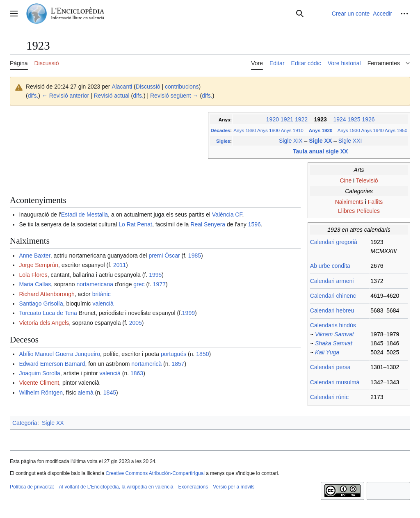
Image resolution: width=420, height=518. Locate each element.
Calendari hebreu (332, 310)
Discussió (148, 87)
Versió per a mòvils (234, 487)
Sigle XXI (350, 141)
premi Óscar (164, 256)
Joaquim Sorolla (39, 373)
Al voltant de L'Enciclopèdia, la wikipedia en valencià (116, 487)
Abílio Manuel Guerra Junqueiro (59, 354)
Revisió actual (112, 96)
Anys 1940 (372, 130)
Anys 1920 (321, 130)
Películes (368, 211)
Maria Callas (35, 284)
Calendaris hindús (333, 325)
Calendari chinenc (333, 296)
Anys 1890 (245, 130)
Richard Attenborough (47, 294)
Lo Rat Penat (135, 224)
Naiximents (349, 202)
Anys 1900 (268, 130)
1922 (301, 119)
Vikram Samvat (334, 334)
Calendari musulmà (335, 382)
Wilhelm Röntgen (41, 392)
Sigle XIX (291, 141)
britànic (102, 294)
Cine (346, 180)
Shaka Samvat (334, 343)
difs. (33, 96)
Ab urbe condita (330, 266)
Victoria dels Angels (44, 323)
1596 (255, 224)
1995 (155, 275)
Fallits (375, 202)
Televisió (367, 180)
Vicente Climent (39, 383)
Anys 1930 (349, 130)
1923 (321, 119)
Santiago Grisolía (41, 303)
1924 (339, 119)
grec (139, 284)
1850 (202, 354)
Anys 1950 (396, 130)
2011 (120, 265)
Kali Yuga (327, 352)
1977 (159, 284)
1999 (188, 313)
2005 (136, 323)
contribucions (182, 87)
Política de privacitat (32, 487)
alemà (86, 392)
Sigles (223, 141)
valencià (103, 303)
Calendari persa (330, 367)
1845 (110, 392)
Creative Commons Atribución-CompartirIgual (155, 473)
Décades (220, 130)
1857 (178, 364)
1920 (273, 119)
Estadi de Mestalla (84, 215)
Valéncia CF (227, 215)
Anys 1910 (292, 130)
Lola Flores (33, 275)
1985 (195, 256)
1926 (368, 119)
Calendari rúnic (329, 397)
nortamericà (146, 364)
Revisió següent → (174, 96)
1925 (354, 119)
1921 (287, 119)
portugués (173, 354)
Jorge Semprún (39, 265)
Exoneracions (193, 487)
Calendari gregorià (334, 242)
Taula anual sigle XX (320, 151)
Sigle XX (321, 141)
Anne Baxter (34, 256)
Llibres (346, 211)
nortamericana (95, 284)
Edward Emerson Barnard (52, 364)
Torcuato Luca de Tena (48, 313)
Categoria (25, 423)
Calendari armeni (332, 281)
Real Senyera (208, 224)
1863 (137, 373)
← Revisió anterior (65, 96)
